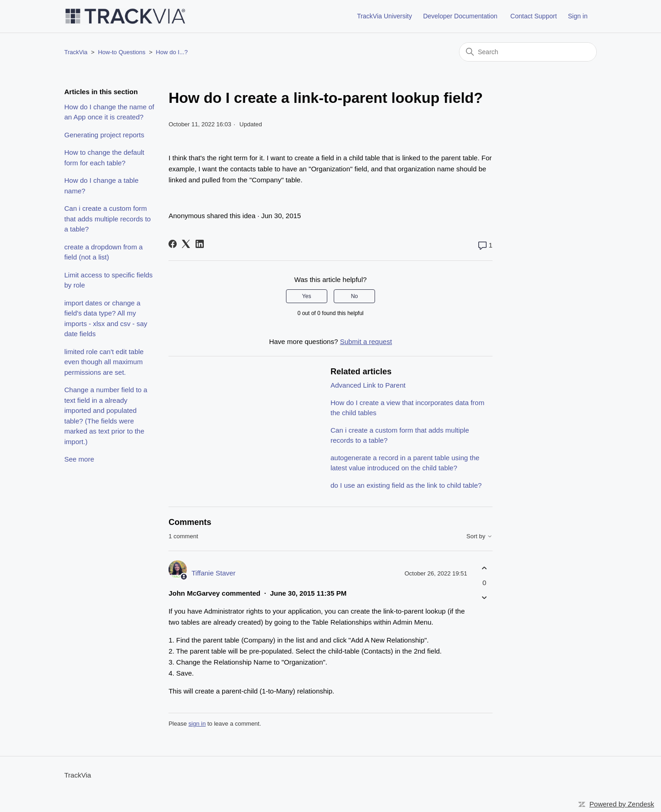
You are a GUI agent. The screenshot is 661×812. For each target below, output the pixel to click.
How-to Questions (121, 52)
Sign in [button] (578, 16)
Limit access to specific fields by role (109, 280)
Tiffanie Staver (213, 573)
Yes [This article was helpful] (307, 296)
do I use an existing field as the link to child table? (406, 485)
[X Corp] (186, 244)
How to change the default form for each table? (104, 158)
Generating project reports (104, 135)
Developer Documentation (460, 16)
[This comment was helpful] (485, 568)
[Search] (528, 52)
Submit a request (366, 341)
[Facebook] (173, 244)
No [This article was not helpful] (354, 296)
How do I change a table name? (101, 186)
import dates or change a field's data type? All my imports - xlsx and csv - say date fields (106, 319)
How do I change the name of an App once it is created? (109, 112)
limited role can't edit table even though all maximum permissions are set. (104, 362)
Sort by (479, 536)
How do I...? (172, 52)
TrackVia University (385, 16)
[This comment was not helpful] (485, 597)
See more (79, 459)
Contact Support (534, 16)
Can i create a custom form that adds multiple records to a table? (107, 219)
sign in (197, 724)
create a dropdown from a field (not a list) (104, 252)
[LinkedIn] (200, 244)
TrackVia (76, 52)
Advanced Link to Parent (368, 385)
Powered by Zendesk (622, 804)
